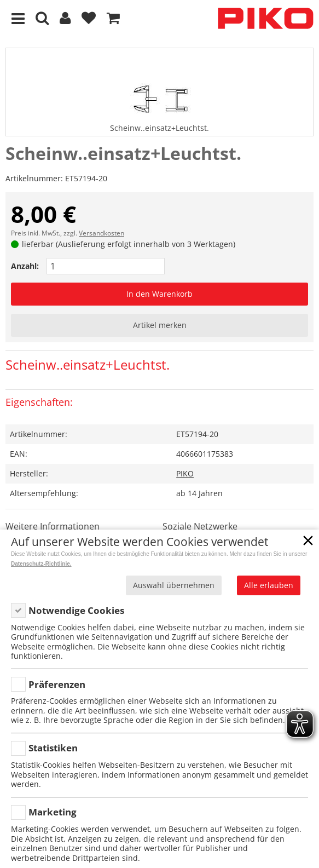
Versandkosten (101, 233)
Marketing (53, 812)
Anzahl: (25, 266)
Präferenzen (57, 684)
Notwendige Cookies (76, 610)
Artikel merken (160, 325)
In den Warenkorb (159, 294)
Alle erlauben (269, 585)
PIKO (185, 473)
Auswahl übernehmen (174, 585)
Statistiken (53, 748)
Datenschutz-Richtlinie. (41, 564)
